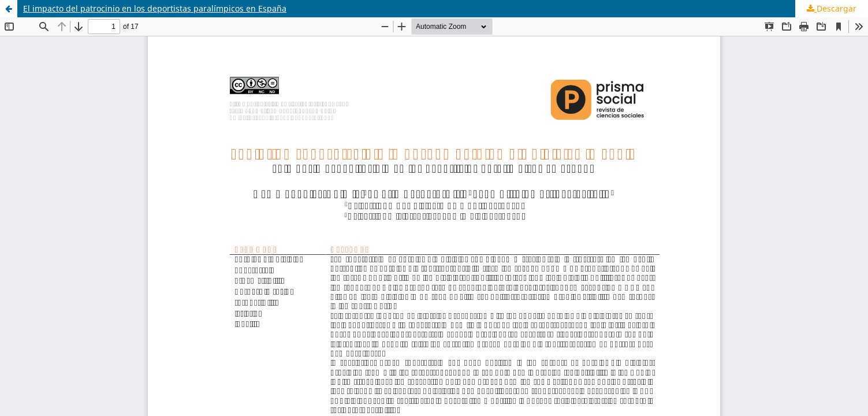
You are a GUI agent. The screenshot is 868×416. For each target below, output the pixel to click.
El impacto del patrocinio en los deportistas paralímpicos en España (155, 8)
